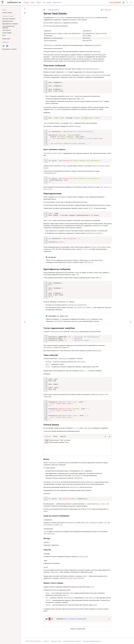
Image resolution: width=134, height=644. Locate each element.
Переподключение (53, 193)
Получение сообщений (54, 65)
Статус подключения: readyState (59, 328)
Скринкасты (57, 3)
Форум (39, 3)
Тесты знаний (47, 3)
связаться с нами (56, 641)
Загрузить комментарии (78, 629)
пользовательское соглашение (72, 641)
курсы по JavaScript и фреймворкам (75, 619)
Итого (46, 459)
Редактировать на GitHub (9, 49)
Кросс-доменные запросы (54, 149)
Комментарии (6, 39)
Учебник (26, 3)
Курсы (33, 3)
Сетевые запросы (7, 13)
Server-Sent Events (59, 18)
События (47, 550)
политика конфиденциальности (92, 641)
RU (2, 4)
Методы (47, 538)
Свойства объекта (57, 516)
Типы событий (51, 355)
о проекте (46, 641)
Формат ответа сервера (53, 583)
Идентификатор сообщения (57, 269)
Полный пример (51, 425)
